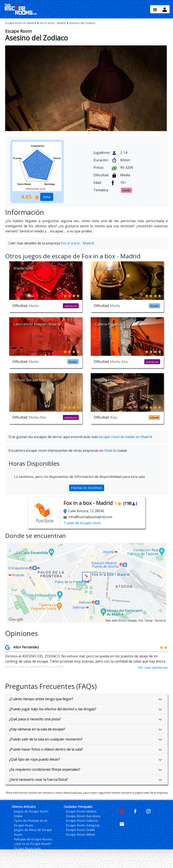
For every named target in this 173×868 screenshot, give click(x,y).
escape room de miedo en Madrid (125, 437)
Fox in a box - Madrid (53, 23)
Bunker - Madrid (108, 268)
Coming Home (106, 380)
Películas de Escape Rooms (33, 839)
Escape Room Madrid (81, 811)
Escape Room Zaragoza (83, 825)
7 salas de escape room (82, 523)
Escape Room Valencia (82, 821)
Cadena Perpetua (109, 324)
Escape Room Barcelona (83, 816)
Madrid (21, 23)
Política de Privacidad (133, 861)
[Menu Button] (155, 9)
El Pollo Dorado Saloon (32, 380)
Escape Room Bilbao (81, 834)
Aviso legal (108, 861)
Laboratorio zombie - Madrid (37, 324)
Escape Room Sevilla (80, 830)
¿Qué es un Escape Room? (33, 844)
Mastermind (23, 268)
